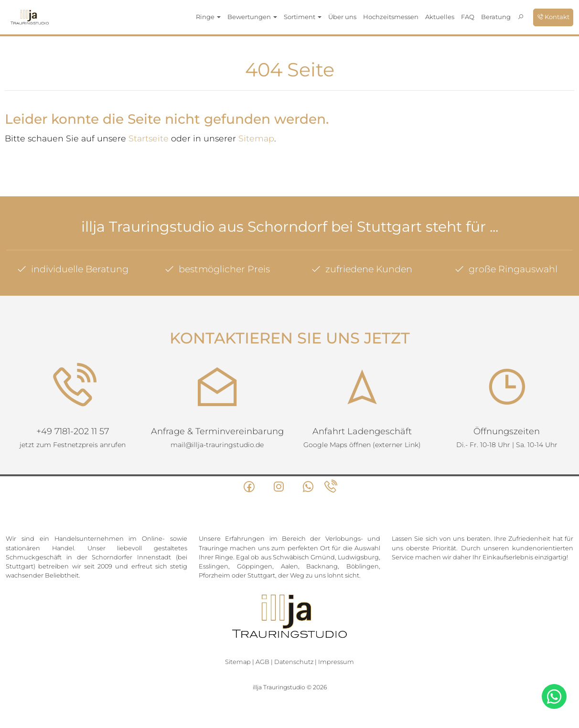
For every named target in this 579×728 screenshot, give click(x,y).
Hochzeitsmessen (391, 17)
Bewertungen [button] (252, 17)
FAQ (468, 17)
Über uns (342, 17)
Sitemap (256, 138)
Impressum (336, 662)
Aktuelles (440, 17)
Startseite (149, 138)
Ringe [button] (208, 17)
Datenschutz (294, 662)
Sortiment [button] (303, 17)
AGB (263, 662)
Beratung (496, 17)
